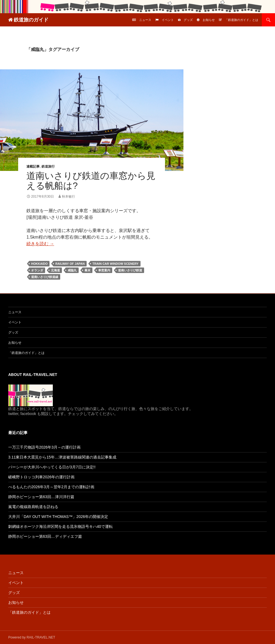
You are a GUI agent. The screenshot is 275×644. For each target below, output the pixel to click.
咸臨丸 (72, 270)
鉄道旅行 (48, 167)
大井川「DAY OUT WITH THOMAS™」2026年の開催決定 (58, 517)
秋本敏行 (68, 197)
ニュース (145, 20)
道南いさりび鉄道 (130, 270)
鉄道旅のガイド (31, 20)
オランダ (37, 270)
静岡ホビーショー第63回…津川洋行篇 (41, 497)
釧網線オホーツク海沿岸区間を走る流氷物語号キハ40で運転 (61, 526)
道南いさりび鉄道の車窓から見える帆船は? (91, 181)
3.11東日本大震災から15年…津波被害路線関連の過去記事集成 (62, 457)
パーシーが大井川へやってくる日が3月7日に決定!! (52, 467)
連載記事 (33, 167)
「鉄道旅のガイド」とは (242, 20)
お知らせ (209, 20)
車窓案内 (104, 270)
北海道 (55, 270)
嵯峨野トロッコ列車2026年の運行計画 (41, 477)
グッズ (188, 20)
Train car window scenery (116, 264)
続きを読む (40, 244)
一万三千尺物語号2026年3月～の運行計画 (44, 447)
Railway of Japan (70, 264)
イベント (168, 20)
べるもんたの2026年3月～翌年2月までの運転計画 (51, 487)
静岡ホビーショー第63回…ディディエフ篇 (45, 536)
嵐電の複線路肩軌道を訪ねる (33, 507)
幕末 (87, 270)
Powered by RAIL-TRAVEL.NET (32, 637)
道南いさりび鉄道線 (45, 277)
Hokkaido (39, 264)
